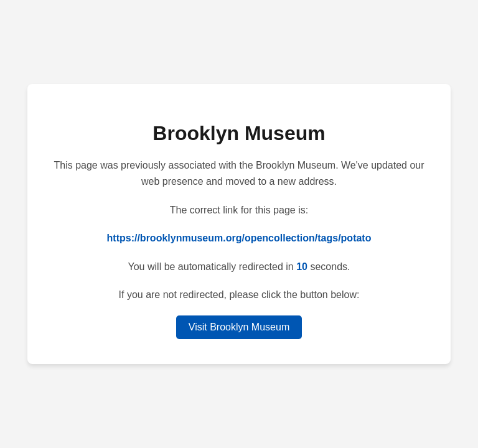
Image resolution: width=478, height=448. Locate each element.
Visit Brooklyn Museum (239, 327)
